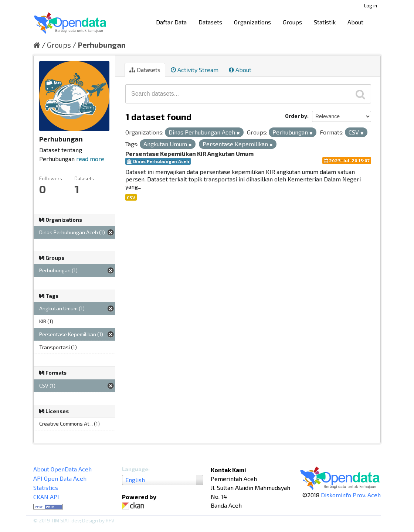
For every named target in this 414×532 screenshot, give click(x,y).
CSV (131, 197)
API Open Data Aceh (60, 478)
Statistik (325, 22)
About (355, 22)
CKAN (135, 506)
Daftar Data (171, 22)
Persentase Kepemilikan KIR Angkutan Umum (189, 154)
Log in (371, 6)
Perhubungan (102, 45)
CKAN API (46, 497)
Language (135, 469)
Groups (292, 22)
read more (90, 159)
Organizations (252, 22)
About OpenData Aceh (62, 469)
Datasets (210, 22)
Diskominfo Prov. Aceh (351, 495)
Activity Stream (195, 70)
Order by (296, 116)
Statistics (46, 487)
